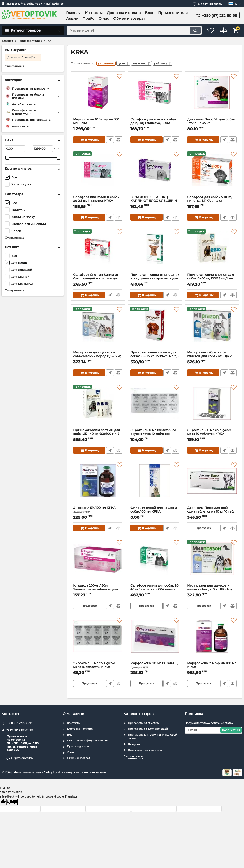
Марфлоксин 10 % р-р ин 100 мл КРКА (98, 124)
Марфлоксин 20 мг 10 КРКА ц (155, 666)
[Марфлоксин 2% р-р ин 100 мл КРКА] (212, 640)
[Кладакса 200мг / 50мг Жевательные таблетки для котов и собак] (98, 563)
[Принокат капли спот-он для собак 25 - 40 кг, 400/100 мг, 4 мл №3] (98, 407)
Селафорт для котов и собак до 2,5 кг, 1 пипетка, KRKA (155, 124)
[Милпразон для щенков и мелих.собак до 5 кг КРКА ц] (212, 563)
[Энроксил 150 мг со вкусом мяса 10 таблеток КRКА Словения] (212, 407)
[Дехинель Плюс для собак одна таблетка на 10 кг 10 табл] (212, 485)
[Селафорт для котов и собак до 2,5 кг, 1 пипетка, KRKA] (155, 97)
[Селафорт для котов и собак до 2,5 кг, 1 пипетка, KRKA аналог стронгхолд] (98, 174)
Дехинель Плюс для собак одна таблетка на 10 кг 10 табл (212, 513)
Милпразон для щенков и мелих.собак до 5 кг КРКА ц (212, 590)
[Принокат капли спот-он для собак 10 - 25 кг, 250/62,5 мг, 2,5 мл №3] (155, 330)
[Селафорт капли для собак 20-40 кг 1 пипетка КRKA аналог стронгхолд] (155, 563)
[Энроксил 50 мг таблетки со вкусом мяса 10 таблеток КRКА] (155, 407)
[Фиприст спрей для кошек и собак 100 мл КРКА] (155, 485)
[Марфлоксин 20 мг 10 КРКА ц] (155, 640)
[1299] (43, 149)
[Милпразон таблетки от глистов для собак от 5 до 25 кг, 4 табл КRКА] (212, 330)
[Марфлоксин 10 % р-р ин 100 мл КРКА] (98, 97)
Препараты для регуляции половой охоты (152, 736)
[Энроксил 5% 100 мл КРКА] (98, 485)
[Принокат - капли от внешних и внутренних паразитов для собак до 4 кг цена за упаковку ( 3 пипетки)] (155, 252)
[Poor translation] (12, 802)
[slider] (7, 158)
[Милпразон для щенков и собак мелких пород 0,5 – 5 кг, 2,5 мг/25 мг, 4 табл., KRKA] (98, 330)
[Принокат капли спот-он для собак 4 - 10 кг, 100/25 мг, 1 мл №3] (212, 252)
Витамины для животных (145, 750)
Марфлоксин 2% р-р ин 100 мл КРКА (212, 668)
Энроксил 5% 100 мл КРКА (98, 511)
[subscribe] (214, 730)
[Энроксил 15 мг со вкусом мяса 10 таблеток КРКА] (98, 640)
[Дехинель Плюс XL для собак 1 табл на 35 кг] (212, 97)
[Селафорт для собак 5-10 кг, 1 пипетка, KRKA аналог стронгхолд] (212, 174)
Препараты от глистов (143, 723)
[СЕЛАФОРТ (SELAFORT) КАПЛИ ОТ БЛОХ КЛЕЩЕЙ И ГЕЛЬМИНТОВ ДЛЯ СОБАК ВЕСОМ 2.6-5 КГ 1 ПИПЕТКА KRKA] (155, 174)
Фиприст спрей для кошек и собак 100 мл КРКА (155, 513)
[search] (130, 30)
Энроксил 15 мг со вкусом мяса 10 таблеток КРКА (98, 668)
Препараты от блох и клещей (148, 729)
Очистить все (15, 66)
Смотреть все (15, 238)
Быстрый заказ (110, 141)
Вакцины (134, 744)
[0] (15, 149)
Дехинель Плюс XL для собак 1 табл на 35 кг (212, 124)
